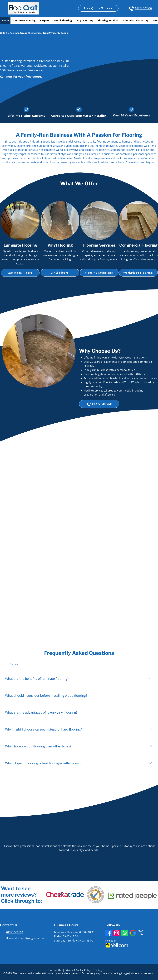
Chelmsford (24, 146)
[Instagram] (117, 933)
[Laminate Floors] (20, 273)
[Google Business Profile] (133, 933)
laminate (49, 150)
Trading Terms (101, 970)
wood (59, 150)
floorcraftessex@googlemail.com (26, 938)
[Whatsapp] (125, 933)
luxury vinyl (71, 150)
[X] (141, 933)
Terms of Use (55, 970)
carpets (89, 150)
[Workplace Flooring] (138, 273)
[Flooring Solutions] (99, 273)
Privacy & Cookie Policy (78, 970)
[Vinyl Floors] (60, 273)
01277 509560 (143, 8)
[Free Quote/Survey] (98, 8)
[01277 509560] (99, 404)
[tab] (14, 664)
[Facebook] (109, 933)
